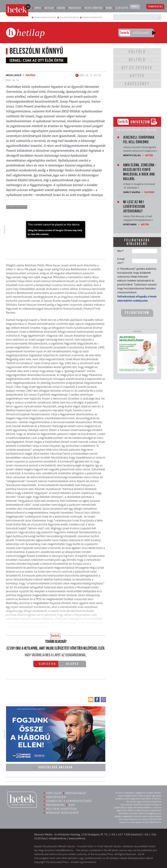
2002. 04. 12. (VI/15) (88, 76)
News (109, 8)
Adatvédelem (56, 797)
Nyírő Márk (130, 224)
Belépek (72, 664)
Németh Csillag (132, 155)
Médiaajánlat (76, 793)
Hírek (38, 8)
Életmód (149, 192)
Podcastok (75, 8)
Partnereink (56, 805)
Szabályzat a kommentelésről (69, 801)
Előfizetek (48, 664)
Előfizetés (122, 8)
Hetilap (49, 8)
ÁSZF (72, 805)
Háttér (149, 155)
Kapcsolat (54, 793)
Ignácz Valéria (132, 192)
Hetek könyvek (94, 8)
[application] (56, 229)
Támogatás (156, 7)
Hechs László (14, 75)
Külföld (30, 75)
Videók (61, 8)
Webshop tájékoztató (62, 813)
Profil (135, 7)
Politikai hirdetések (62, 809)
